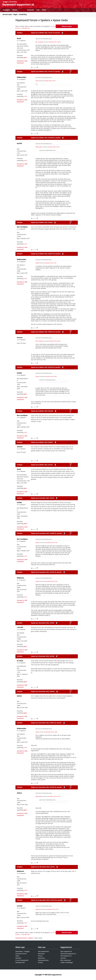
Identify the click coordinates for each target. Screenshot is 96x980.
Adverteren (41, 958)
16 (25, 28)
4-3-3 (25, 96)
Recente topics (7, 15)
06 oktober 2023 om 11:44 (53, 147)
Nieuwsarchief (20, 963)
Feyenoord (23, 41)
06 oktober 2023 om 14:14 (54, 341)
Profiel (44, 10)
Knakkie (19, 373)
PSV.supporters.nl (66, 956)
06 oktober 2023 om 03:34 (55, 42)
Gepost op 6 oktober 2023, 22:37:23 (42, 465)
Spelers (45, 20)
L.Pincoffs (20, 627)
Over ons (42, 947)
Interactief (30, 10)
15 (24, 28)
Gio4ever (20, 338)
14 (22, 28)
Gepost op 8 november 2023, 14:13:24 (43, 572)
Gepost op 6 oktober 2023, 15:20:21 (42, 254)
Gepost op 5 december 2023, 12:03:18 (43, 656)
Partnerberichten (43, 960)
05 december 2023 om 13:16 (54, 797)
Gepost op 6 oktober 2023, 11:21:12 (42, 33)
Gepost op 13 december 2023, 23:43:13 (43, 900)
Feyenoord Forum (26, 20)
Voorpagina (6, 10)
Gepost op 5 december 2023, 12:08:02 (43, 692)
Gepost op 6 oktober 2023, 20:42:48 (42, 411)
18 (29, 28)
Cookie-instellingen (67, 963)
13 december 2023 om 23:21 (52, 909)
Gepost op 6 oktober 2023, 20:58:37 (42, 442)
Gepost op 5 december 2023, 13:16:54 (43, 723)
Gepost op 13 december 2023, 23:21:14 (43, 867)
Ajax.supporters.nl (66, 951)
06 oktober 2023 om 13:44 (50, 263)
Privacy (40, 956)
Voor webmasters (44, 951)
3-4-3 (26, 597)
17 (27, 28)
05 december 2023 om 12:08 (51, 732)
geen (25, 58)
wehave (19, 696)
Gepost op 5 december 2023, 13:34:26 (43, 787)
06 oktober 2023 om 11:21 (50, 81)
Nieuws (15, 10)
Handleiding (23, 15)
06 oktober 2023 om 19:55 (51, 377)
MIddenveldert (21, 77)
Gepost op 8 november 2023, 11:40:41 (43, 498)
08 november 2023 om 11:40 (51, 543)
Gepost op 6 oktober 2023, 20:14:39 (42, 367)
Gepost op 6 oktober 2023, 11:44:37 (42, 72)
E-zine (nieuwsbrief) (22, 960)
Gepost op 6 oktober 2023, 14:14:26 (42, 223)
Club (38, 10)
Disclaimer (41, 954)
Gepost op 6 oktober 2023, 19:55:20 (42, 332)
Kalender (18, 958)
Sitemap (63, 958)
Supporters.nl (66, 947)
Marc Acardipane (39, 42)
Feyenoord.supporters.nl (68, 954)
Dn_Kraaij (20, 661)
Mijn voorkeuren (66, 960)
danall (19, 39)
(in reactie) (56, 33)
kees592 (19, 144)
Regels (15, 15)
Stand (17, 956)
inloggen (6, 2)
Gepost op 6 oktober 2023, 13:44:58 (42, 138)
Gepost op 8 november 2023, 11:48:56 (43, 533)
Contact (40, 963)
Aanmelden (19, 951)
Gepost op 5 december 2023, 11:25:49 (43, 623)
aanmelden (13, 2)
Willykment (20, 578)
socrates (20, 906)
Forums (22, 10)
